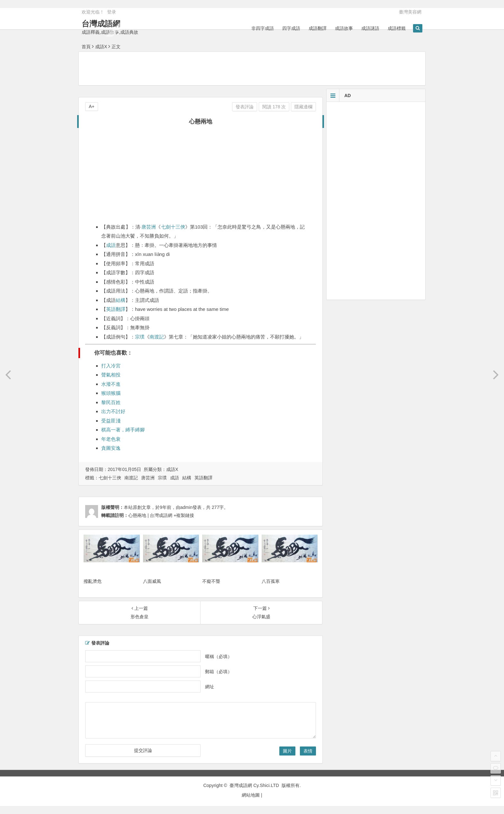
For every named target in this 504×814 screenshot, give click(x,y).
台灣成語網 (101, 24)
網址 (210, 687)
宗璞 (140, 337)
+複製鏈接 (183, 515)
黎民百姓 (111, 402)
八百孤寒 (271, 581)
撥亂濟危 (93, 581)
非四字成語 (263, 28)
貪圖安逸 (111, 448)
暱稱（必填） (219, 656)
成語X (101, 47)
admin (186, 507)
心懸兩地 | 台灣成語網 (150, 515)
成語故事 (344, 28)
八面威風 (152, 581)
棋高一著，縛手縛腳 (123, 430)
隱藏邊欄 (303, 107)
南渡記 (157, 337)
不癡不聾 (211, 581)
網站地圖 (251, 795)
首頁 (86, 47)
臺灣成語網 (241, 785)
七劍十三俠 (173, 227)
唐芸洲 (149, 227)
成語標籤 (397, 28)
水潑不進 (111, 384)
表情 (308, 751)
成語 (111, 245)
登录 (112, 12)
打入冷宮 (111, 366)
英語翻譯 (116, 309)
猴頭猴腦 (111, 393)
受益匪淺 (111, 421)
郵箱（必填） (219, 672)
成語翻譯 (318, 28)
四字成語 (291, 28)
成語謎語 (370, 28)
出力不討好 (113, 411)
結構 (121, 300)
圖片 (287, 751)
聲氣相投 (111, 375)
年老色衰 (111, 439)
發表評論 (245, 107)
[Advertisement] (252, 68)
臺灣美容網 (410, 12)
